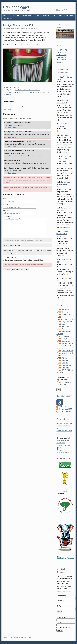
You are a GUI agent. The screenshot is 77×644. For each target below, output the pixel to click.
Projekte (65, 360)
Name (5, 199)
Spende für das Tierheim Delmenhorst (64, 159)
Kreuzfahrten (8, 19)
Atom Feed (62, 407)
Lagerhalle (66, 336)
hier (15, 180)
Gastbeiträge (7, 87)
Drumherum (66, 314)
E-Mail (5, 205)
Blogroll (46, 16)
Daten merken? (10, 258)
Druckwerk (66, 312)
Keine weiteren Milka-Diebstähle (63, 184)
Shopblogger (66, 365)
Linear (20, 118)
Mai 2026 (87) (61, 52)
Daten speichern (64, 627)
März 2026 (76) (62, 57)
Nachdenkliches (67, 351)
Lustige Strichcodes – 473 (18, 25)
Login (54, 16)
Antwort (14, 128)
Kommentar (7, 216)
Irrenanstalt (60, 126)
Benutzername (62, 596)
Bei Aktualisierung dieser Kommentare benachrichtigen (24, 260)
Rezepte (65, 363)
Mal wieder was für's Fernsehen (40, 92)
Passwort (60, 601)
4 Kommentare (16, 87)
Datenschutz (26, 16)
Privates (65, 358)
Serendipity (14, 637)
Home (5, 16)
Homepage (7, 211)
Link (10, 128)
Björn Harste (17, 29)
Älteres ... (60, 62)
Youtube (37, 16)
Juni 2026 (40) (62, 50)
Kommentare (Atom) (66, 412)
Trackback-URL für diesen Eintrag (13, 106)
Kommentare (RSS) (66, 409)
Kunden (65, 329)
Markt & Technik (67, 343)
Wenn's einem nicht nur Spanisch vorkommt (28, 90)
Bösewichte (66, 310)
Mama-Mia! (65, 135)
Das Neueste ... (62, 60)
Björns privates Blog (66, 16)
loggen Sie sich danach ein (27, 180)
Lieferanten (66, 341)
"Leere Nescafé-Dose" (64, 431)
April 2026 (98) (62, 55)
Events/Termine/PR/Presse (66, 319)
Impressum (15, 16)
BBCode (6, 245)
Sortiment (65, 368)
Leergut (64, 339)
